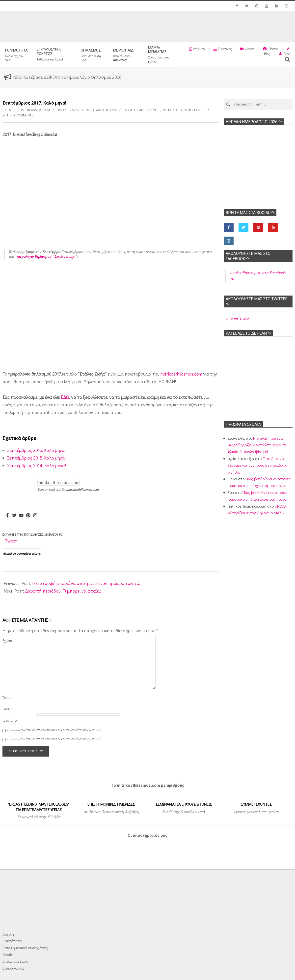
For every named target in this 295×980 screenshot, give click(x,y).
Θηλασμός (100, 110)
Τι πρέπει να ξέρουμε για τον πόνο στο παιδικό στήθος (257, 465)
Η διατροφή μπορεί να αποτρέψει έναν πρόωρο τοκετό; (86, 583)
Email (7, 709)
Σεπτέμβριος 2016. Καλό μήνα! (36, 450)
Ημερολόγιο (172, 110)
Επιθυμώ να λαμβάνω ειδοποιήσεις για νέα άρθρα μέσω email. (54, 738)
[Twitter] (14, 516)
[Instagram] (35, 516)
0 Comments (23, 115)
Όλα (113, 110)
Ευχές (156, 110)
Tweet (11, 541)
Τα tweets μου (236, 318)
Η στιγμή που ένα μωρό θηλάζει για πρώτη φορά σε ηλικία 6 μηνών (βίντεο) (257, 445)
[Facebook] (7, 516)
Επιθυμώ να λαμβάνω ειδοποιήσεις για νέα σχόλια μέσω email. (54, 729)
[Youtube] (21, 516)
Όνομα (9, 697)
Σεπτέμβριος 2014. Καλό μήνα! (37, 465)
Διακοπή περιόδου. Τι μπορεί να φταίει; (63, 591)
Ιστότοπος (10, 720)
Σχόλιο (7, 640)
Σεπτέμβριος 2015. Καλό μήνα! (36, 458)
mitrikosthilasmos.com (181, 374)
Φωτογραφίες (194, 110)
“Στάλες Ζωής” (46, 256)
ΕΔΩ (65, 397)
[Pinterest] (28, 516)
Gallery (143, 110)
